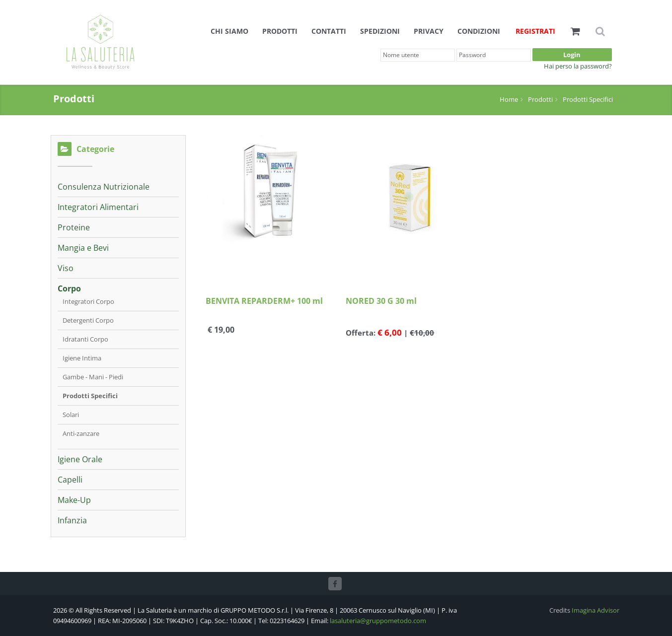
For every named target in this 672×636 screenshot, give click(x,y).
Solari (71, 415)
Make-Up (74, 500)
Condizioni (479, 31)
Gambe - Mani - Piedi (93, 377)
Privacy (429, 31)
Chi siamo (229, 31)
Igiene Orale (80, 459)
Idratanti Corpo (85, 339)
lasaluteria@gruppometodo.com (378, 621)
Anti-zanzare (81, 433)
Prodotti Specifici (588, 99)
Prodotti (280, 31)
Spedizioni (380, 31)
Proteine (74, 227)
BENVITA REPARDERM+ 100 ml (264, 301)
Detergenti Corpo (88, 320)
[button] (575, 31)
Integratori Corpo (88, 301)
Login (572, 55)
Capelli (70, 480)
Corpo (69, 288)
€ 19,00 (220, 330)
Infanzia (72, 520)
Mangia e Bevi (83, 248)
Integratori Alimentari (98, 207)
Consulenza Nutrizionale (104, 187)
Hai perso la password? (578, 66)
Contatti (329, 31)
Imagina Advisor (596, 610)
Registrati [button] (535, 31)
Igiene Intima (82, 358)
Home (509, 99)
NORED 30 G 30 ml (381, 301)
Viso (66, 268)
